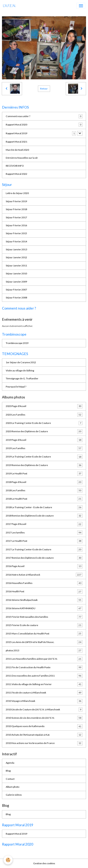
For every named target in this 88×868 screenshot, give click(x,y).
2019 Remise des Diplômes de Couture (44, 465)
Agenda (10, 763)
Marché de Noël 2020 (17, 150)
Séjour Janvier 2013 (16, 249)
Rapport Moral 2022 (16, 174)
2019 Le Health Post (44, 474)
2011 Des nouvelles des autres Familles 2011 (44, 676)
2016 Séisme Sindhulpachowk (44, 600)
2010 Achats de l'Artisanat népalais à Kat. (44, 735)
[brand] (9, 6)
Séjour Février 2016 (16, 225)
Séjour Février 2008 (16, 298)
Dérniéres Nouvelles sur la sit (22, 158)
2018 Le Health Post (44, 499)
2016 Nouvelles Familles (44, 583)
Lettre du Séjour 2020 (17, 193)
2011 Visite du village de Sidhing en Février (44, 684)
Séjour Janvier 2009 (16, 282)
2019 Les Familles (44, 448)
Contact (10, 779)
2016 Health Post (44, 591)
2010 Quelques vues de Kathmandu (44, 726)
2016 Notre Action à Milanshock (44, 575)
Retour (44, 89)
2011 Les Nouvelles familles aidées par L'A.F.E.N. (44, 659)
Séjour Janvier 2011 (16, 266)
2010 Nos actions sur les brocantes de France (44, 743)
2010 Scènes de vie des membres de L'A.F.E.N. (44, 718)
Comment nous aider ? (18, 116)
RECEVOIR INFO (15, 166)
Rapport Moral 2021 (16, 142)
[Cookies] (8, 860)
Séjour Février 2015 (16, 233)
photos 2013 (44, 651)
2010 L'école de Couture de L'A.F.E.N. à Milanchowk (44, 710)
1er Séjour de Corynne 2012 (21, 362)
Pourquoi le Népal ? (16, 387)
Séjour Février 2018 (16, 209)
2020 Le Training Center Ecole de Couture (44, 423)
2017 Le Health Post (44, 541)
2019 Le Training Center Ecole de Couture (44, 457)
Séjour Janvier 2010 (16, 273)
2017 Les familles (44, 533)
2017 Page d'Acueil (44, 524)
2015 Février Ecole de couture (44, 625)
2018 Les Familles (44, 490)
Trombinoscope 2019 (17, 343)
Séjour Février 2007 (16, 290)
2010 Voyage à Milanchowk (44, 701)
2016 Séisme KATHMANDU (44, 608)
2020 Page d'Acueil (44, 406)
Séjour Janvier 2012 (16, 257)
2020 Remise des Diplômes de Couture (44, 431)
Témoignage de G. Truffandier (22, 378)
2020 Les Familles (44, 415)
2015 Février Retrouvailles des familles (44, 617)
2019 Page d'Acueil (44, 440)
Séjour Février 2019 (16, 201)
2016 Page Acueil (44, 566)
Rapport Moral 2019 (16, 133)
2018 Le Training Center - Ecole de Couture (44, 507)
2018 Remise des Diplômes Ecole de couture (44, 516)
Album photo (13, 787)
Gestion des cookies (44, 863)
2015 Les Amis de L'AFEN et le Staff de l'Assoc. (44, 642)
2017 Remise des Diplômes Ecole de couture (44, 558)
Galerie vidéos (14, 795)
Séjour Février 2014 (16, 241)
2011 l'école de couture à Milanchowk (44, 693)
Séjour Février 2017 (16, 217)
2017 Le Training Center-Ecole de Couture (44, 550)
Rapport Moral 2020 (16, 125)
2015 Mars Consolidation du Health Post (44, 634)
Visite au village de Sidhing (20, 370)
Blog (8, 771)
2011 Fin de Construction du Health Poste (44, 667)
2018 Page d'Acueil (44, 482)
